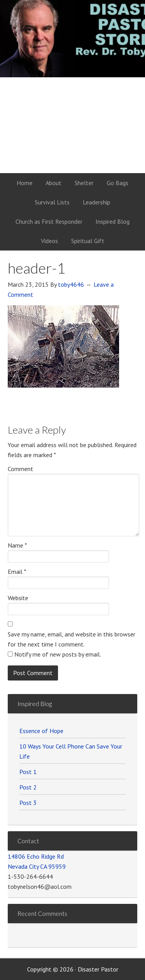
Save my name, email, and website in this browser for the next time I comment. (72, 639)
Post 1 (28, 772)
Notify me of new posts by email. (58, 654)
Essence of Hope (41, 731)
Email (17, 572)
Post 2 (28, 787)
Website (18, 598)
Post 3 (28, 803)
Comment (20, 469)
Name (17, 545)
